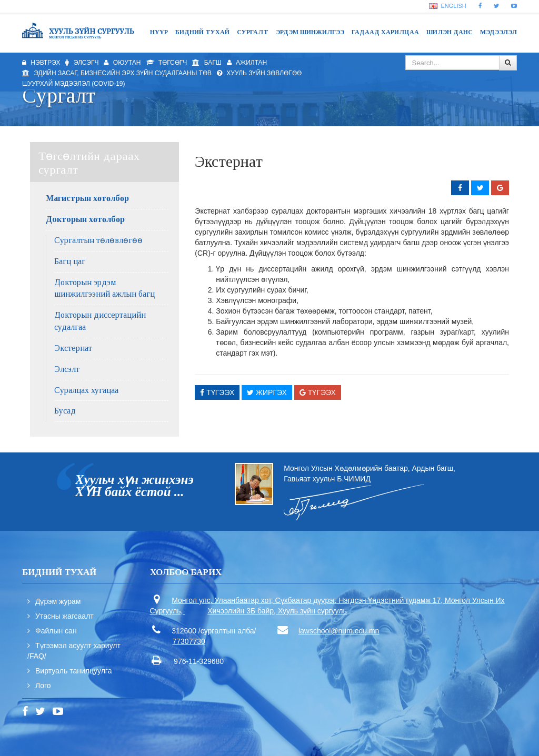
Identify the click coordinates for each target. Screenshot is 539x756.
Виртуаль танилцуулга (73, 671)
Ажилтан (247, 63)
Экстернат (73, 348)
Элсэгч (82, 63)
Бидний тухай (202, 32)
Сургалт (253, 32)
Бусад (65, 411)
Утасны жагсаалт (64, 616)
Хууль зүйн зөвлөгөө (259, 73)
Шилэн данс (450, 32)
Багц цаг (70, 261)
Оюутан (122, 63)
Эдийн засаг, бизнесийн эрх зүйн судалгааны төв (117, 73)
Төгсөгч (167, 63)
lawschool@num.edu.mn (339, 631)
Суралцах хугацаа (86, 390)
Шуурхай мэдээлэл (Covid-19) (74, 84)
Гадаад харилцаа (385, 32)
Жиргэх (267, 392)
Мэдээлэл (498, 32)
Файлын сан (56, 631)
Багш (207, 63)
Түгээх (217, 392)
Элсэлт (67, 369)
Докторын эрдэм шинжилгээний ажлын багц (104, 288)
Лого (43, 686)
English (447, 6)
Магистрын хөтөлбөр (87, 198)
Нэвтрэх (41, 63)
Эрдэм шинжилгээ (310, 32)
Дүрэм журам (58, 601)
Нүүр (159, 32)
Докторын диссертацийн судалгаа (100, 321)
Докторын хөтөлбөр (85, 219)
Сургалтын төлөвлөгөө (98, 240)
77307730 (189, 641)
